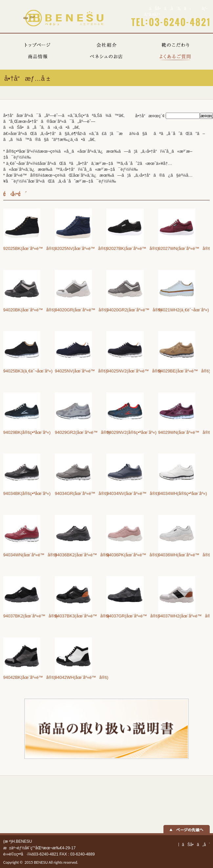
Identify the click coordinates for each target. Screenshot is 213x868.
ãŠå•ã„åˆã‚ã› (170, 9)
